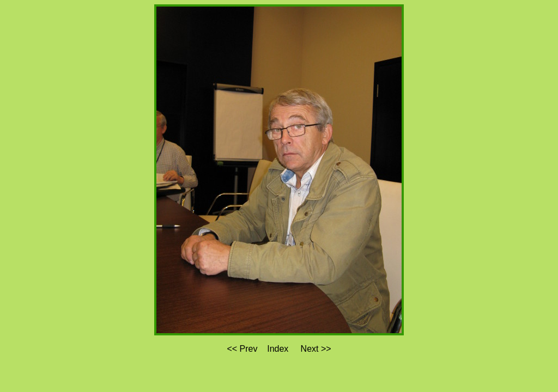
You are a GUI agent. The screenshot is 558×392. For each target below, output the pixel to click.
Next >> (316, 349)
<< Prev (242, 349)
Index (278, 349)
